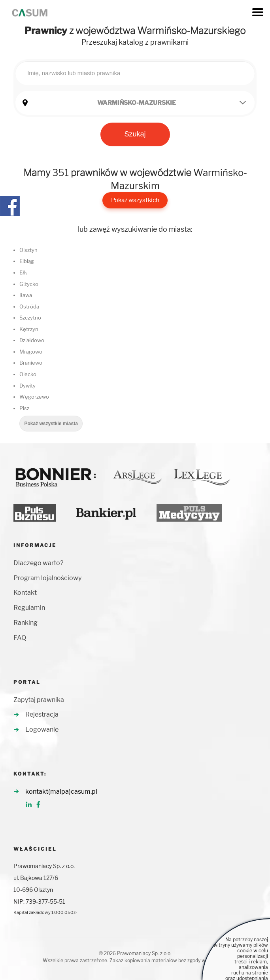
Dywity (27, 386)
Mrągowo (31, 352)
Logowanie (42, 729)
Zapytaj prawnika (39, 700)
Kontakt (25, 593)
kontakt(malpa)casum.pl (61, 792)
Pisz (24, 408)
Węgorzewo (34, 397)
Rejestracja (42, 714)
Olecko (28, 374)
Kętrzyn (29, 329)
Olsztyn (28, 250)
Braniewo (31, 363)
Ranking (25, 623)
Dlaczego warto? (38, 563)
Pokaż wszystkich (135, 200)
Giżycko (29, 284)
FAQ (20, 638)
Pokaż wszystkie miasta (51, 424)
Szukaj (135, 134)
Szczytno (30, 318)
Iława (26, 295)
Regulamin (29, 608)
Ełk (23, 272)
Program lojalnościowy (47, 578)
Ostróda (29, 306)
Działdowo (32, 340)
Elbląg (27, 261)
